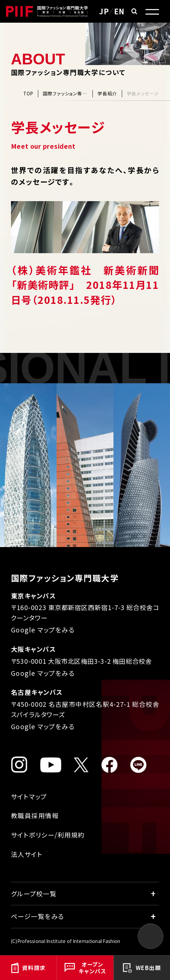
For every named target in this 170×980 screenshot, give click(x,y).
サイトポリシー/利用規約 (48, 835)
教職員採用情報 (35, 815)
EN (119, 11)
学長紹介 (107, 93)
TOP (28, 93)
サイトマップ (29, 796)
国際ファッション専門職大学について (66, 93)
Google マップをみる (43, 630)
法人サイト (27, 854)
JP (104, 11)
